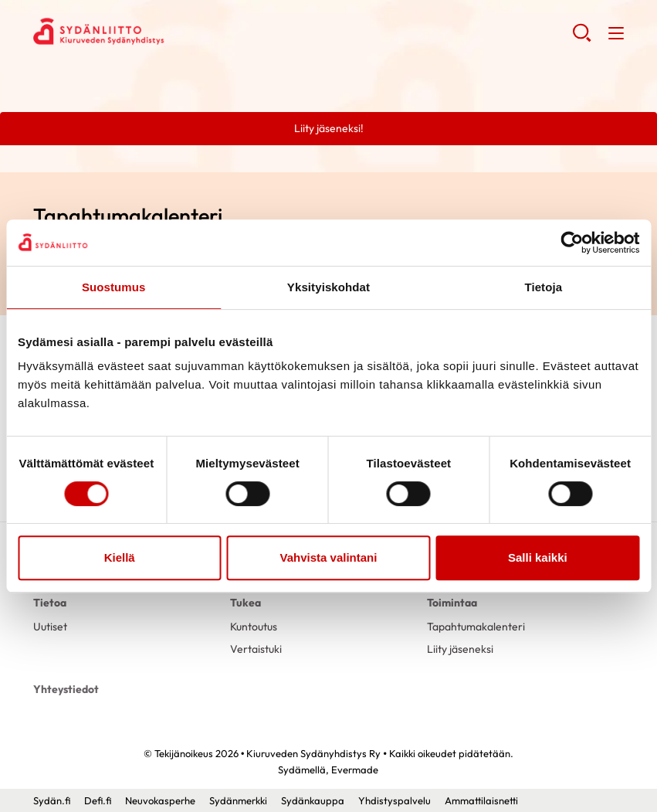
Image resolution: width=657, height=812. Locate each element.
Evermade (355, 770)
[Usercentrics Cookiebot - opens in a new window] (572, 243)
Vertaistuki (256, 649)
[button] (582, 39)
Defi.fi (98, 800)
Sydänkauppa (313, 800)
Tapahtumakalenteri (476, 627)
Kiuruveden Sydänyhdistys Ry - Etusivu (157, 32)
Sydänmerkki (238, 800)
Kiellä (120, 557)
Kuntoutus (254, 627)
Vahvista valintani (329, 557)
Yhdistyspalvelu (395, 800)
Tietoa (50, 603)
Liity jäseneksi (460, 649)
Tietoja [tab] (543, 287)
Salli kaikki (538, 557)
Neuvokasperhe (160, 800)
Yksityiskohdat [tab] (328, 287)
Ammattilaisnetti (481, 800)
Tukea (246, 603)
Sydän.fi (52, 800)
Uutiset (50, 627)
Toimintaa (452, 603)
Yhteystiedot (66, 689)
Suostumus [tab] (114, 287)
